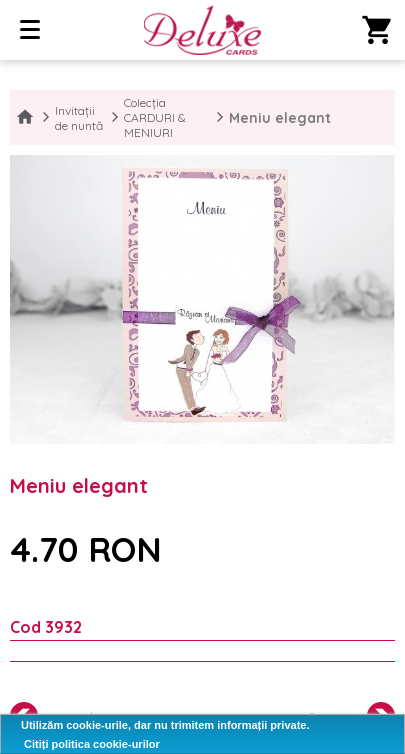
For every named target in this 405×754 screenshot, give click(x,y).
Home (25, 118)
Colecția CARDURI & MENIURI (155, 117)
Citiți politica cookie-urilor (92, 744)
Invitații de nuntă (79, 118)
